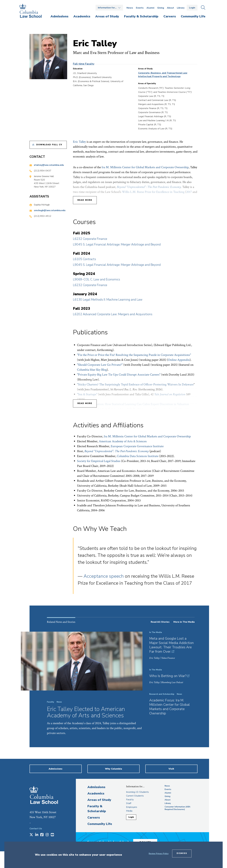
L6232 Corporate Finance (90, 239)
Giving (161, 8)
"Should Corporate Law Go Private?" (100, 365)
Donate (148, 841)
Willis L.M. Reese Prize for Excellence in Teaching (153, 192)
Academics (96, 793)
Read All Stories (160, 622)
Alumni (150, 8)
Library (181, 8)
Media (129, 811)
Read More (85, 200)
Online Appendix (179, 360)
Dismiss (182, 853)
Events (140, 8)
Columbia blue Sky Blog (92, 370)
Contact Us (36, 829)
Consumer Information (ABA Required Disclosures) (177, 808)
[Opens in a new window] (31, 835)
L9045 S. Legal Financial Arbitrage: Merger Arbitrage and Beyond (117, 244)
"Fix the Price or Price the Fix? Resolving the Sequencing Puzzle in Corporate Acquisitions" (134, 355)
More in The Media (184, 622)
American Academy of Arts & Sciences (123, 441)
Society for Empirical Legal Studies (99, 461)
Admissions (96, 787)
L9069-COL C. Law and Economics (96, 279)
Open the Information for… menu (109, 8)
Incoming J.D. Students (137, 792)
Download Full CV (49, 145)
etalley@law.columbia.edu (49, 165)
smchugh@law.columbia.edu (50, 210)
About (170, 8)
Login (192, 8)
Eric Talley (79, 142)
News (130, 8)
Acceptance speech (104, 576)
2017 (189, 192)
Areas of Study (99, 800)
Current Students (135, 796)
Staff (129, 803)
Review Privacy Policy (159, 854)
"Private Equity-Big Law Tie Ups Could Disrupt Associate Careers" (119, 375)
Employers (132, 807)
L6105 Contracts (84, 259)
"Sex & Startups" (87, 394)
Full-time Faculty (84, 64)
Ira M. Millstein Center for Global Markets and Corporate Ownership (145, 167)
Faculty (130, 800)
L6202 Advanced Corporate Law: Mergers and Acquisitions (113, 314)
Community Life (100, 824)
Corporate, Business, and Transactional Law (163, 73)
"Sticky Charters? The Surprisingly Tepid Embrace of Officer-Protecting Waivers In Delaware (135, 384)
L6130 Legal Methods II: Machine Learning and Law (108, 300)
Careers (94, 818)
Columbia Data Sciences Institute (138, 456)
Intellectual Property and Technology (159, 76)
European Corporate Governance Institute (137, 446)
